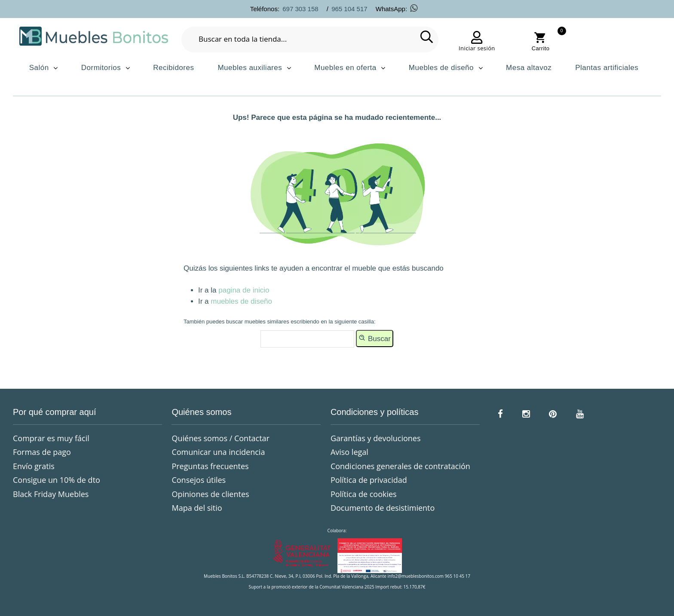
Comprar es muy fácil (51, 438)
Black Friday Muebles (51, 494)
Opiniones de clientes (210, 494)
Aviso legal (349, 452)
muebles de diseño (241, 301)
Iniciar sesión (477, 48)
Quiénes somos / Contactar (221, 438)
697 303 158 (300, 9)
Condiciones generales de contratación (400, 466)
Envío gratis (34, 466)
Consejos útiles (199, 480)
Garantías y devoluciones (376, 438)
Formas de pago (42, 452)
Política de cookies (364, 494)
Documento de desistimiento (383, 508)
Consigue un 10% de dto (57, 480)
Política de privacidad (369, 480)
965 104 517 (349, 9)
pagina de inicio (244, 290)
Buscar (375, 338)
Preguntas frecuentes (210, 466)
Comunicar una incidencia (218, 452)
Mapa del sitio (197, 508)
